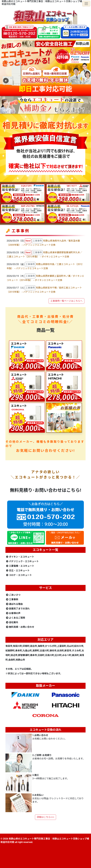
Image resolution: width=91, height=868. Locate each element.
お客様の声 (13, 613)
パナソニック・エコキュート (22, 561)
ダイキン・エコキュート (20, 557)
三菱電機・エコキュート (20, 566)
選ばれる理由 (14, 604)
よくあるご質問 (15, 618)
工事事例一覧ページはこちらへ (66, 301)
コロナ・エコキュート (19, 575)
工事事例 (12, 599)
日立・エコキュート (18, 571)
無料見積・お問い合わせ (20, 627)
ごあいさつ (13, 595)
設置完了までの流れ (18, 609)
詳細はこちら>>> (46, 817)
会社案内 (12, 622)
